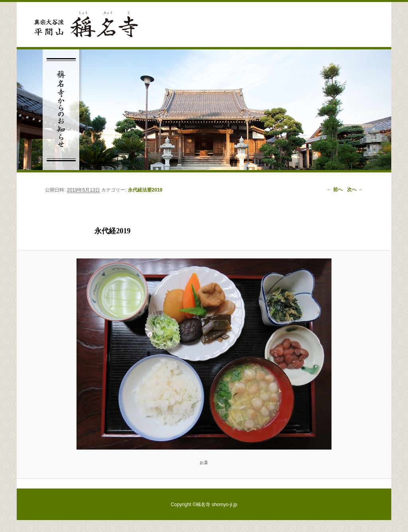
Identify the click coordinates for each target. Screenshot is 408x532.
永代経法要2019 (145, 190)
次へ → (355, 190)
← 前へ (334, 190)
